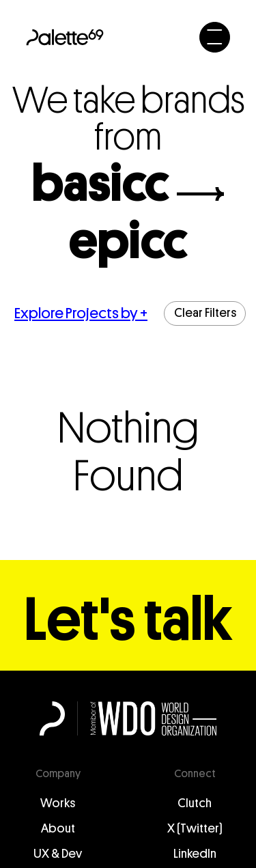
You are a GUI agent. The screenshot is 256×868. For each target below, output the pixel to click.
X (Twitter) (195, 828)
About (58, 828)
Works (58, 803)
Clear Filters (205, 313)
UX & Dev (58, 854)
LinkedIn (195, 854)
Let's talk (128, 620)
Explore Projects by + (81, 313)
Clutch (195, 803)
